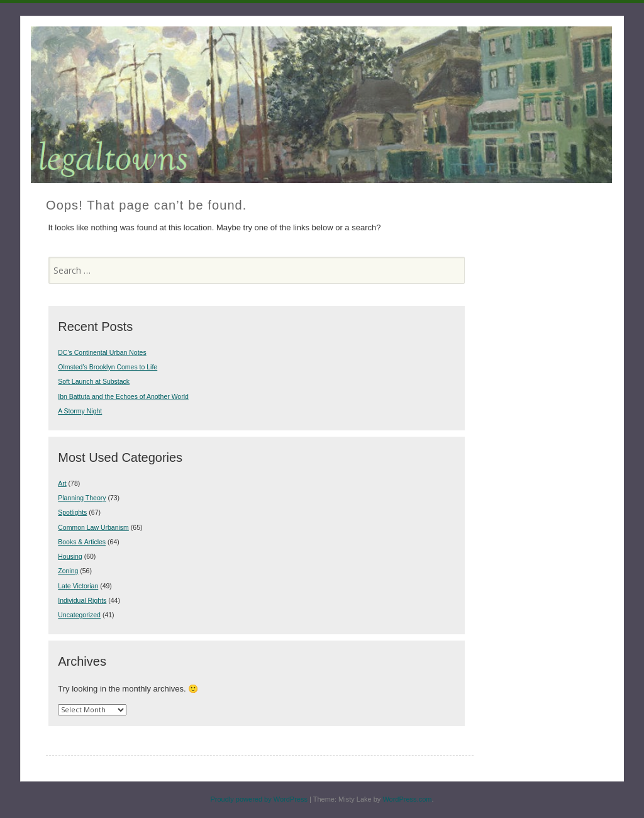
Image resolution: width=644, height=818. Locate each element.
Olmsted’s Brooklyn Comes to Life (108, 367)
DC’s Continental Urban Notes (102, 352)
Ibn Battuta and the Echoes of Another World (123, 396)
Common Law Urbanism (93, 527)
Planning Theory (82, 498)
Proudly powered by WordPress (258, 799)
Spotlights (72, 512)
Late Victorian (78, 586)
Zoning (68, 571)
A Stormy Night (80, 411)
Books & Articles (82, 542)
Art (62, 483)
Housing (70, 556)
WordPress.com (407, 799)
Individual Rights (82, 600)
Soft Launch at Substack (94, 381)
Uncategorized (79, 615)
